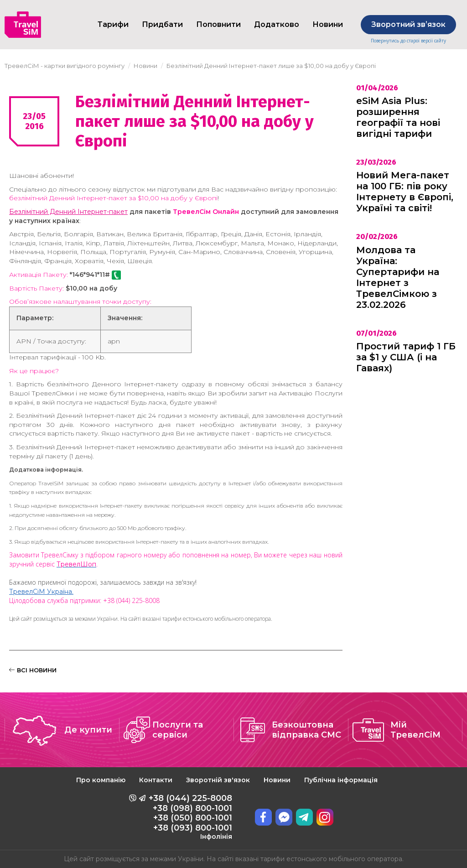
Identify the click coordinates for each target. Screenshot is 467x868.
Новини (277, 780)
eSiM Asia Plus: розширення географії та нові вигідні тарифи (398, 117)
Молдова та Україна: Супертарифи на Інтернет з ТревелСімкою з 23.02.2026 (398, 277)
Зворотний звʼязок (408, 24)
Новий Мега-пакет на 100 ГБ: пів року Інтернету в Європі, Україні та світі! (405, 192)
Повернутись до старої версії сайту (408, 41)
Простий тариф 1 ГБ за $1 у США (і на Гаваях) (406, 357)
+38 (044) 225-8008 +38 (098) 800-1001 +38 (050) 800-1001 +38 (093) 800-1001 (190, 817)
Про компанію (101, 780)
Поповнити (218, 24)
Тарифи (113, 24)
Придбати (162, 24)
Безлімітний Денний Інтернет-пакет (68, 212)
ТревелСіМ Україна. (41, 592)
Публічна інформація (341, 780)
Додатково (277, 24)
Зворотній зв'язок (218, 780)
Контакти (156, 780)
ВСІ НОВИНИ (33, 670)
